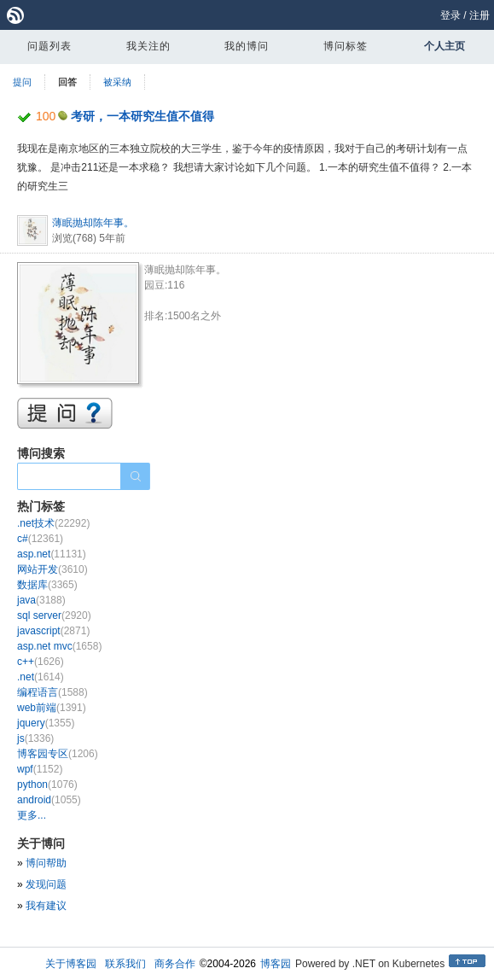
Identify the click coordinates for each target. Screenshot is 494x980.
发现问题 (46, 884)
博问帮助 (46, 863)
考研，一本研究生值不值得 (142, 116)
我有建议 (46, 906)
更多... (32, 815)
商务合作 (175, 964)
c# (40, 539)
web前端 (52, 708)
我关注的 (148, 46)
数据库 (47, 585)
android (49, 800)
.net (41, 677)
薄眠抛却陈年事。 (93, 223)
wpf (40, 769)
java (41, 600)
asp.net (52, 554)
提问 (22, 82)
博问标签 (346, 46)
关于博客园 (71, 964)
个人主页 (445, 46)
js (35, 738)
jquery (46, 723)
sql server (54, 615)
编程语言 (52, 692)
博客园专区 (58, 754)
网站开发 (52, 569)
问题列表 (49, 46)
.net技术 (53, 523)
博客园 (276, 964)
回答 (67, 82)
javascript (53, 631)
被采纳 (117, 82)
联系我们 (125, 964)
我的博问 (247, 46)
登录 (450, 15)
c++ (41, 662)
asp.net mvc (59, 646)
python (47, 785)
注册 (479, 15)
